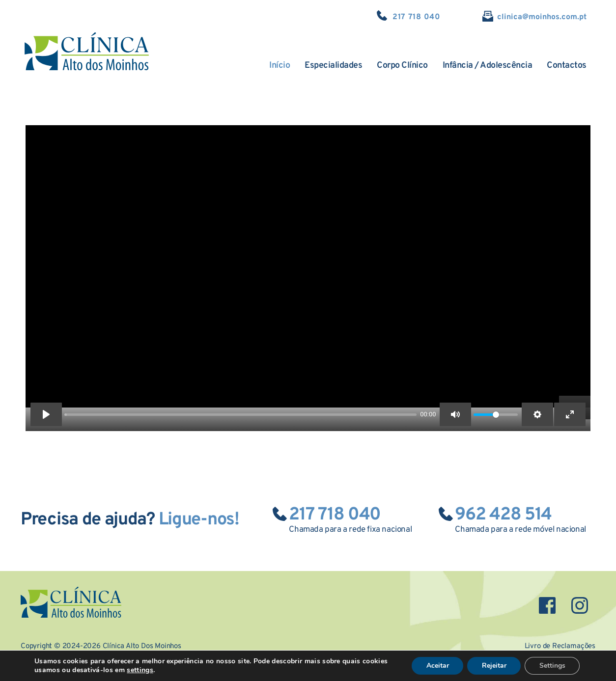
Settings (552, 666)
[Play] (46, 414)
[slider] (240, 414)
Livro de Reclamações (560, 646)
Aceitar (436, 666)
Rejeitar (493, 666)
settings (140, 670)
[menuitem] (280, 66)
